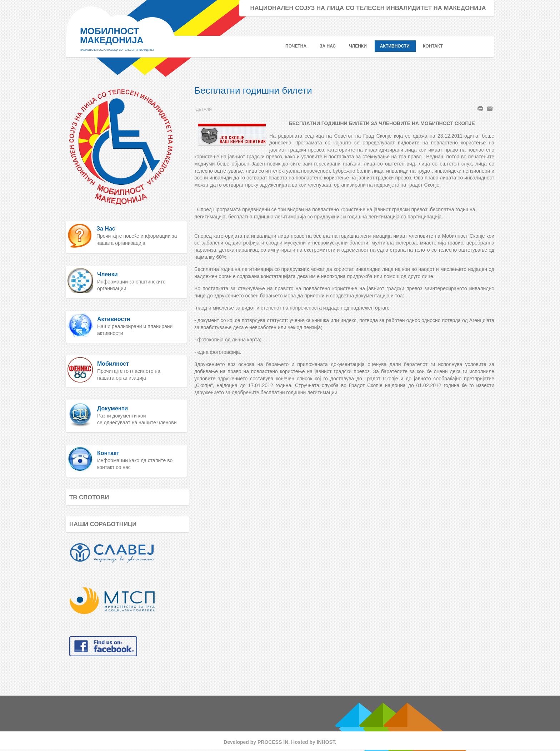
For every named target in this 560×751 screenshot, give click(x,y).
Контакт (108, 453)
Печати (480, 109)
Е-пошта (490, 109)
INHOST (326, 742)
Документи (112, 408)
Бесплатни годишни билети (253, 90)
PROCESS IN (273, 742)
